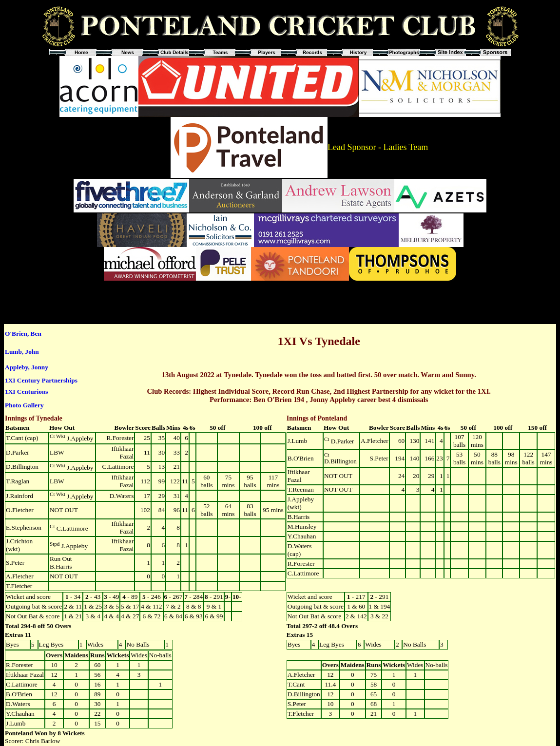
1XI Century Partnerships (41, 380)
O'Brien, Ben (23, 334)
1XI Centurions (27, 392)
